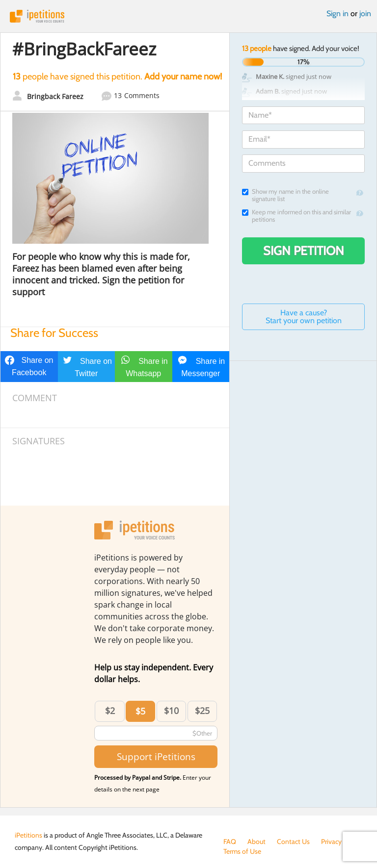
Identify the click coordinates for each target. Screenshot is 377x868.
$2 (110, 711)
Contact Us (293, 842)
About (256, 842)
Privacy (331, 842)
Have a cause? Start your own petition (304, 317)
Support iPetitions (156, 756)
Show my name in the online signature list (285, 195)
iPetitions (188, 16)
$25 (202, 711)
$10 (171, 711)
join (365, 13)
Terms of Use (242, 851)
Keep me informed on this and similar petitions (296, 216)
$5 (140, 711)
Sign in (337, 13)
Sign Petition (304, 251)
